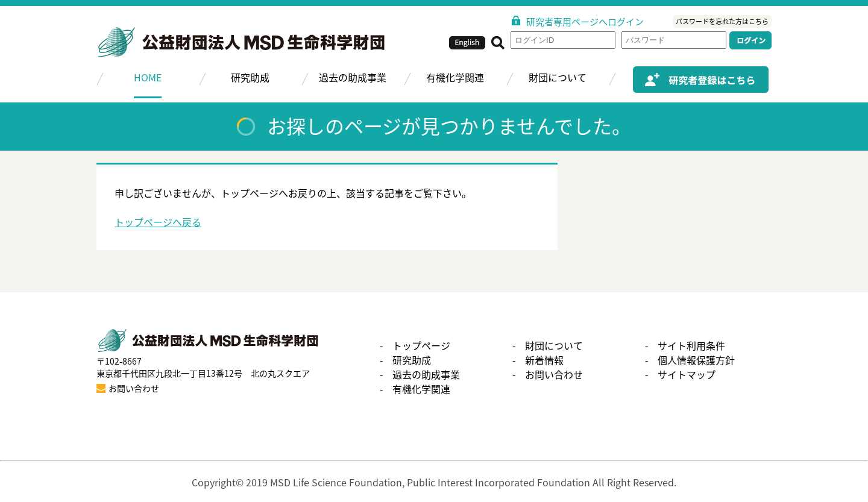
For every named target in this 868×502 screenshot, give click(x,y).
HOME (148, 77)
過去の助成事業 (353, 77)
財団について (558, 77)
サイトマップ (687, 374)
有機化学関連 (455, 77)
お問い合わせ (554, 374)
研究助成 (250, 77)
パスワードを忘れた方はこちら (722, 21)
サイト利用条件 (691, 345)
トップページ (421, 345)
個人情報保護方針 (696, 360)
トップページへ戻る (158, 222)
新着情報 (544, 360)
